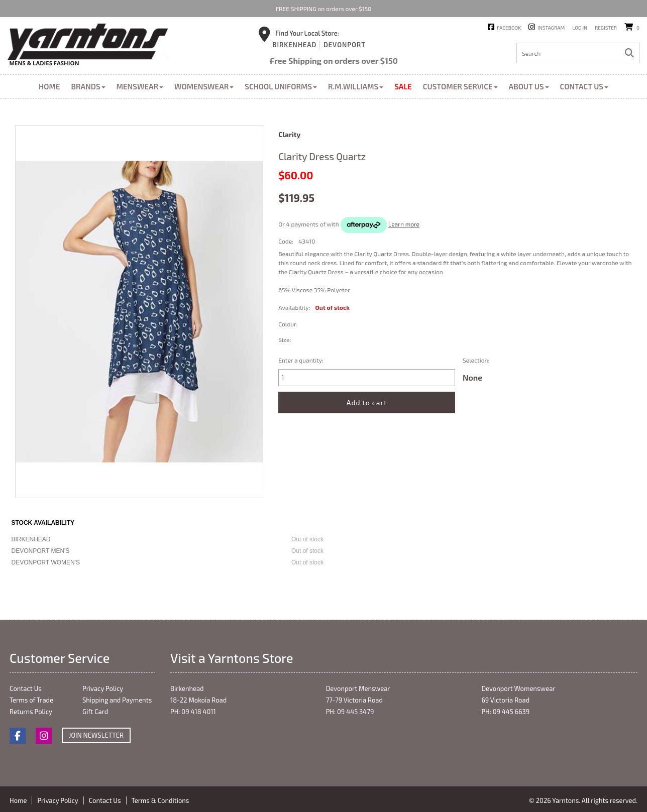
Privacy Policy (103, 688)
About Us (529, 86)
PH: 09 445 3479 (350, 712)
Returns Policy (31, 712)
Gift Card (95, 712)
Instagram (551, 28)
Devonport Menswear (358, 688)
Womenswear (204, 86)
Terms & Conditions (160, 800)
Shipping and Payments (117, 700)
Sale (403, 86)
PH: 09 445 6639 (505, 712)
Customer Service (460, 86)
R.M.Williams (356, 86)
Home (49, 86)
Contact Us (584, 86)
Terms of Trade (31, 700)
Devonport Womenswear (518, 688)
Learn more (404, 224)
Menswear (140, 86)
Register (606, 28)
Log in (580, 28)
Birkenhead (294, 45)
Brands (88, 86)
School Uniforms (281, 86)
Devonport (345, 45)
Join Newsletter (96, 735)
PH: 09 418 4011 (193, 712)
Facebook (509, 28)
